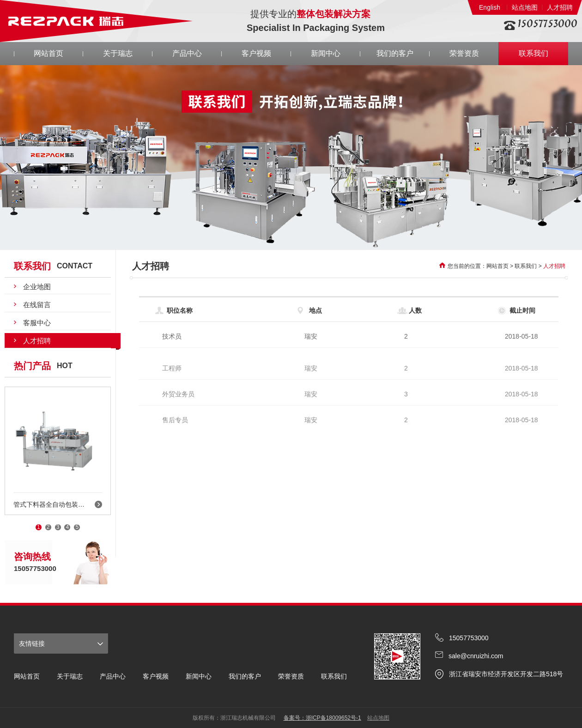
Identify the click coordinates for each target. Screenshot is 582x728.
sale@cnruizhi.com (476, 656)
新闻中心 (326, 53)
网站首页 (48, 53)
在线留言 (37, 305)
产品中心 (187, 53)
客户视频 (256, 53)
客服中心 (37, 323)
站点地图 (525, 7)
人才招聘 (560, 7)
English (490, 7)
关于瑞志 (118, 53)
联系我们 (533, 53)
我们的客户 (395, 53)
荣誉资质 (464, 53)
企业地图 (37, 287)
